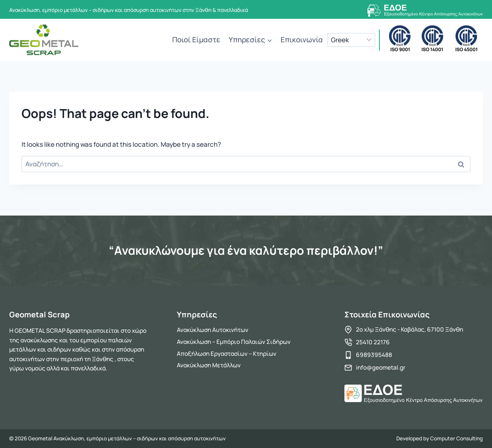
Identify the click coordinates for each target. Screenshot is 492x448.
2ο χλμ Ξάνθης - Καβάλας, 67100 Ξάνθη (410, 329)
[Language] (352, 40)
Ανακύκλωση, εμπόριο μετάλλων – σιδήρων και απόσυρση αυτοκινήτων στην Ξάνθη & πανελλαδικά (129, 10)
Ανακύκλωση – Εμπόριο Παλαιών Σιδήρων (234, 342)
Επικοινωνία (302, 40)
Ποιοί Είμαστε (196, 40)
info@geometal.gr (381, 368)
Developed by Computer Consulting (440, 438)
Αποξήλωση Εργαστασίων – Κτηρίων (227, 354)
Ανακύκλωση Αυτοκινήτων (213, 330)
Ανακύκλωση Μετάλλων (209, 365)
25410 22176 (373, 342)
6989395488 (374, 355)
